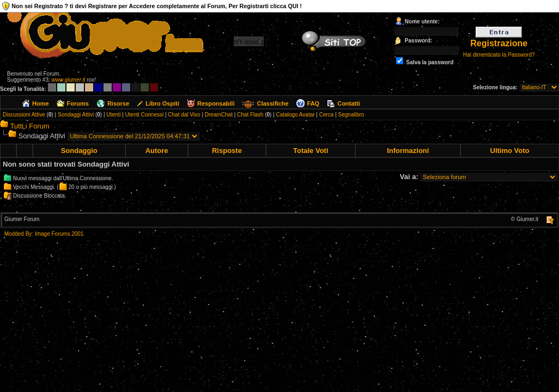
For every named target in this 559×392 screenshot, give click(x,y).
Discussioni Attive (24, 115)
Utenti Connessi (145, 115)
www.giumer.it (69, 80)
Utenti (113, 115)
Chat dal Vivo (184, 115)
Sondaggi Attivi (76, 115)
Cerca (327, 115)
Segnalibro (351, 115)
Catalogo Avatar (296, 115)
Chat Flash (250, 115)
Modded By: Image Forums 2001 (44, 234)
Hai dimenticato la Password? (499, 55)
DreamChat (219, 115)
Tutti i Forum (29, 126)
